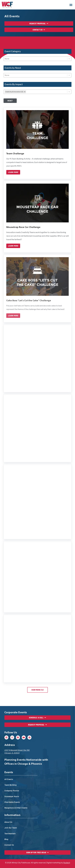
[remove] (25, 92)
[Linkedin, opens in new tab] (6, 737)
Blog (6, 839)
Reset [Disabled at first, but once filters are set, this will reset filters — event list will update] (10, 101)
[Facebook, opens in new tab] (18, 737)
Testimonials (10, 833)
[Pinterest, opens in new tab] (29, 737)
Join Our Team (11, 828)
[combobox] (35, 59)
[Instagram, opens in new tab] (12, 737)
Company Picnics (12, 790)
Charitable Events (12, 802)
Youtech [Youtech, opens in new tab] (67, 863)
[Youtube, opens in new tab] (24, 737)
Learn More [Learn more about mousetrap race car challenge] (13, 246)
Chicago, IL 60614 (12, 753)
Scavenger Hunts (12, 796)
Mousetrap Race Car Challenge (23, 227)
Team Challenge (15, 154)
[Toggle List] (69, 59)
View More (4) (38, 690)
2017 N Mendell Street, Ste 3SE (17, 750)
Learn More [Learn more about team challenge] (13, 172)
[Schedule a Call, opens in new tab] (37, 718)
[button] (71, 5)
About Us (8, 822)
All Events (9, 779)
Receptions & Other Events (16, 808)
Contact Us (9, 845)
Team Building (11, 785)
